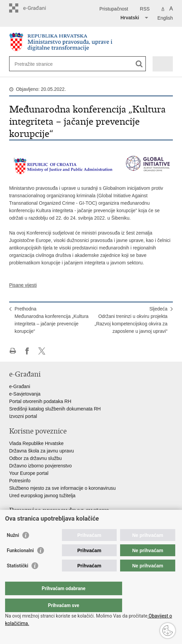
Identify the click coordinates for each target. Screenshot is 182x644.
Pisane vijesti (23, 285)
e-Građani (20, 386)
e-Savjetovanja (25, 394)
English (165, 18)
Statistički (17, 579)
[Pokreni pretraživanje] (139, 64)
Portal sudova (24, 523)
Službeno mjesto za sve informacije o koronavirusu (62, 488)
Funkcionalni (20, 564)
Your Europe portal (29, 473)
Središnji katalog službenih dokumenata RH (55, 409)
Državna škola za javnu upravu (41, 451)
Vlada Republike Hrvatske (36, 443)
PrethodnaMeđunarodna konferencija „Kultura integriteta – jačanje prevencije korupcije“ (52, 320)
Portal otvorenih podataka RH (40, 401)
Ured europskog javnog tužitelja (42, 496)
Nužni (13, 549)
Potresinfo (20, 481)
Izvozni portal (23, 416)
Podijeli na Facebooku (27, 351)
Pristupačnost (114, 9)
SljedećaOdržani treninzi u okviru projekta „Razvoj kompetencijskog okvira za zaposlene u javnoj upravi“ (131, 320)
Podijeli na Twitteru (42, 351)
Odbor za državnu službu (36, 458)
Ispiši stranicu (13, 351)
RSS (145, 9)
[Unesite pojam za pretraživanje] (39, 64)
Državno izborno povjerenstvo (40, 466)
